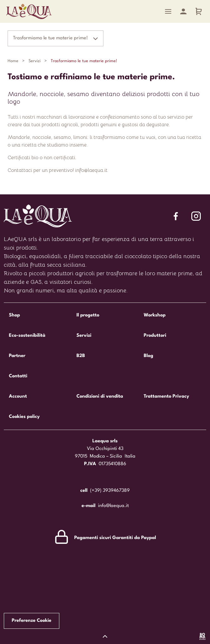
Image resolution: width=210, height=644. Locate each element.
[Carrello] (199, 11)
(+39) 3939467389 (110, 491)
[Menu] (168, 11)
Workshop (155, 315)
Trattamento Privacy (166, 397)
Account (18, 397)
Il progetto (88, 315)
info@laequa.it (113, 506)
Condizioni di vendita (100, 397)
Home (13, 61)
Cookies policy (24, 417)
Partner (17, 356)
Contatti (18, 376)
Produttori (155, 336)
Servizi (35, 61)
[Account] (183, 11)
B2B (81, 356)
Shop (14, 315)
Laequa (29, 11)
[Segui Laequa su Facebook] (176, 216)
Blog (148, 356)
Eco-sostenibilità (27, 336)
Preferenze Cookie (32, 621)
